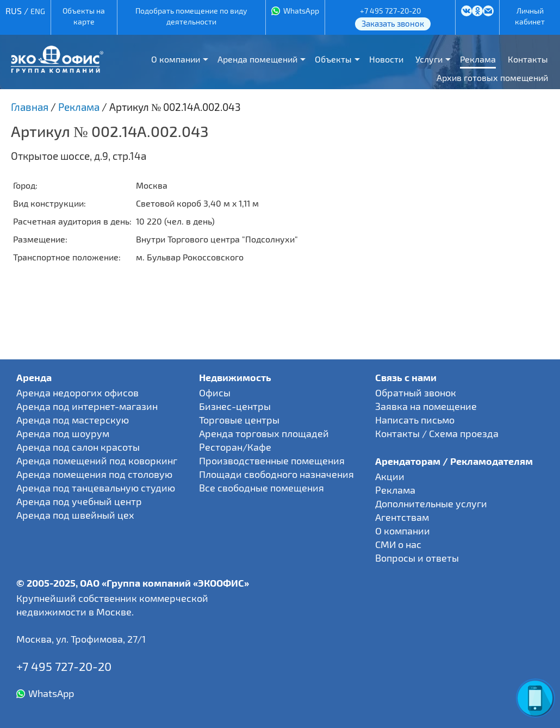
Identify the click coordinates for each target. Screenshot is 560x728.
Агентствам (402, 517)
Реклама (478, 59)
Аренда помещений (257, 59)
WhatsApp (301, 11)
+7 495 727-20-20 (390, 11)
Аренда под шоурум (63, 433)
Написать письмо (415, 420)
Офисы (215, 393)
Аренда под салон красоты (78, 447)
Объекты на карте (84, 16)
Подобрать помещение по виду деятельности (191, 16)
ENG (38, 11)
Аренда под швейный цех (75, 515)
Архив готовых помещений (492, 77)
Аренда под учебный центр (79, 501)
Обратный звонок (416, 393)
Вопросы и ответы (417, 558)
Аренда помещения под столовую (94, 474)
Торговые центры (239, 420)
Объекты (333, 59)
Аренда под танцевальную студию (96, 488)
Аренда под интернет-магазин (87, 406)
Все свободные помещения (262, 488)
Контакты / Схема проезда (437, 433)
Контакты (528, 59)
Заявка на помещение (426, 406)
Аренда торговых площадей (264, 433)
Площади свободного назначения (276, 474)
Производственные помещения (272, 461)
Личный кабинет (530, 16)
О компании (176, 59)
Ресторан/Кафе (235, 447)
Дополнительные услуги (431, 503)
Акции (390, 476)
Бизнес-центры (235, 406)
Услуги (429, 59)
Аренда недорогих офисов (77, 393)
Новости (386, 59)
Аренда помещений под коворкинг (97, 461)
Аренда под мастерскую (73, 420)
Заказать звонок (393, 23)
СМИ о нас (398, 544)
